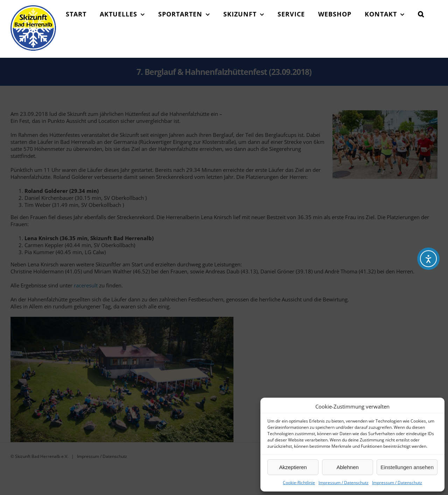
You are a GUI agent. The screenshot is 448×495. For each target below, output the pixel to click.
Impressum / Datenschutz (344, 483)
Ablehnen (347, 467)
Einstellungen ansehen (407, 467)
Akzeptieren (293, 467)
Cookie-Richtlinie (299, 483)
